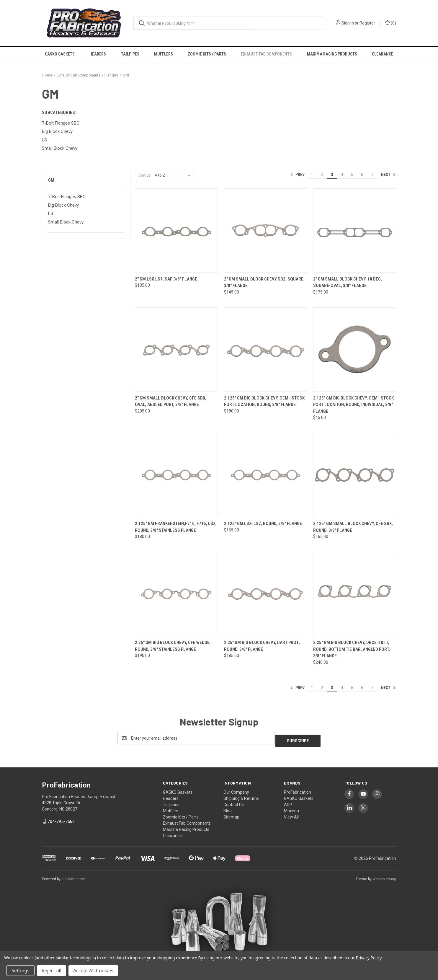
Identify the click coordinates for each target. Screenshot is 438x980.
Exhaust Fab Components (266, 54)
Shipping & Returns (241, 796)
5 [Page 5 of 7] (352, 175)
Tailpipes (130, 54)
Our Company (236, 790)
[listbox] (174, 175)
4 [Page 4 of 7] (342, 175)
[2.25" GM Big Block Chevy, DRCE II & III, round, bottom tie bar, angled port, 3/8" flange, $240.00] (355, 594)
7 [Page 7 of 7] (372, 175)
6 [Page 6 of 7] (362, 175)
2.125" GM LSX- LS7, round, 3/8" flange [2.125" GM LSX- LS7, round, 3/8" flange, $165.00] (263, 524)
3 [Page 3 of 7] (332, 175)
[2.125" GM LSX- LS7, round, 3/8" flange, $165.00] (265, 475)
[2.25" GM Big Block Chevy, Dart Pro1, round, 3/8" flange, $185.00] (265, 594)
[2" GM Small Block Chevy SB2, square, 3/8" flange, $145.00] (265, 230)
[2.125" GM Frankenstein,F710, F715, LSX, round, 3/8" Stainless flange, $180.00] (176, 475)
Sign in (348, 23)
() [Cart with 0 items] (391, 23)
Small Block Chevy (66, 222)
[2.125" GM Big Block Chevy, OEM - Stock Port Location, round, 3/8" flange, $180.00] (265, 349)
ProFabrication (298, 790)
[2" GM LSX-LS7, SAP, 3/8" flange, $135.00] (176, 230)
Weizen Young (384, 876)
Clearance (383, 54)
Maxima (291, 808)
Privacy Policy (369, 958)
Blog (228, 808)
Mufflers (164, 54)
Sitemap (231, 814)
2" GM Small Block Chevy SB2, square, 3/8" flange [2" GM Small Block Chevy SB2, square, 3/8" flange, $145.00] (264, 282)
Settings (21, 971)
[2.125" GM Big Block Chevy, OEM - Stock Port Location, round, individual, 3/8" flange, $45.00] (355, 349)
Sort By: (145, 175)
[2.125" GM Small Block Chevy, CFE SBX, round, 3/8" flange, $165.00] (355, 475)
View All (291, 814)
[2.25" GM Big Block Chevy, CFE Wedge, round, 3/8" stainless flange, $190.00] (176, 594)
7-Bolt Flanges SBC (67, 197)
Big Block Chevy (63, 205)
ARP (288, 802)
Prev (297, 175)
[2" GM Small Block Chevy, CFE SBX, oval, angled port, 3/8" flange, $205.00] (176, 349)
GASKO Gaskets (60, 54)
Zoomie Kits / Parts (207, 54)
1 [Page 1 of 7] (312, 175)
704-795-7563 (61, 819)
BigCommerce (73, 876)
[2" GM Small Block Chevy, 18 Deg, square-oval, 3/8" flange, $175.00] (355, 230)
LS (51, 213)
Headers (98, 54)
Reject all (52, 971)
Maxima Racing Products (332, 54)
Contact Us (234, 802)
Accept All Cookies (93, 971)
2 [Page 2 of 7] (322, 175)
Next (388, 175)
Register (367, 23)
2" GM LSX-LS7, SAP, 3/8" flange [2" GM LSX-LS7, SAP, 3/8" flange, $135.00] (166, 279)
